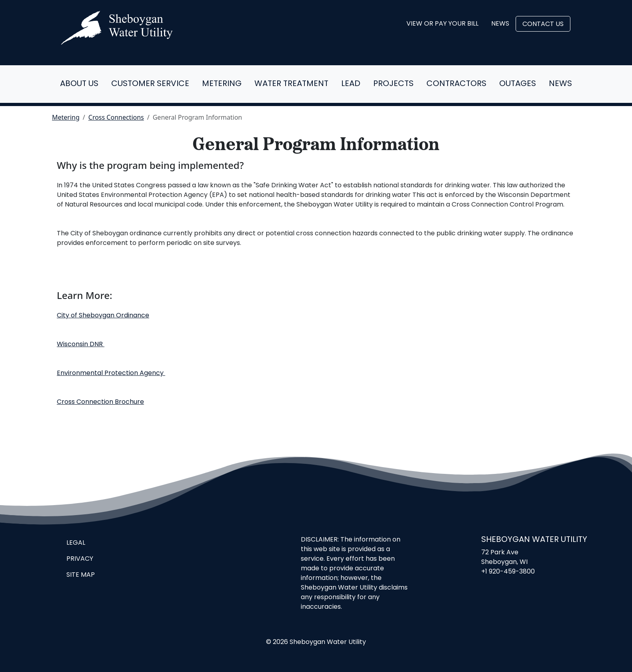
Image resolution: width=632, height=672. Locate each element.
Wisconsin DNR (81, 345)
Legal (76, 543)
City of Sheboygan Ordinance (103, 316)
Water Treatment (291, 84)
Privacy (80, 559)
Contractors (456, 84)
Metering (222, 84)
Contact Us (543, 24)
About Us (79, 84)
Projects (393, 84)
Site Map (81, 575)
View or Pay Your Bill (442, 24)
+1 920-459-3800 (508, 572)
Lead (351, 84)
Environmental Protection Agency (111, 373)
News (500, 24)
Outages (518, 84)
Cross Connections (116, 117)
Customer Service (150, 84)
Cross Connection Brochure (100, 402)
